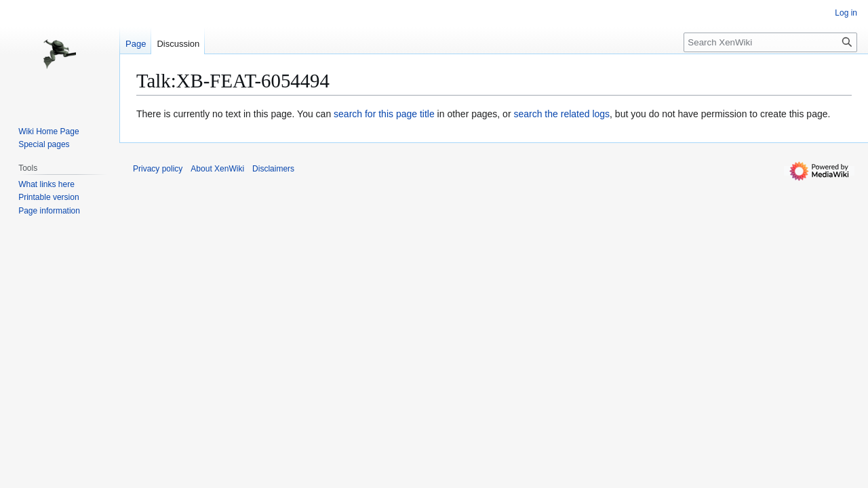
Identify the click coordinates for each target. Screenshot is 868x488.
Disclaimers (273, 169)
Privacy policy (158, 169)
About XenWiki (217, 169)
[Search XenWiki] (770, 42)
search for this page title (384, 114)
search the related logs (561, 114)
